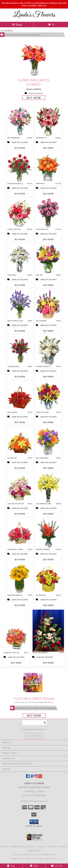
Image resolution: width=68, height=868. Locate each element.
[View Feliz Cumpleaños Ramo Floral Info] (48, 442)
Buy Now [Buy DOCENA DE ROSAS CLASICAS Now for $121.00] (20, 194)
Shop (17, 24)
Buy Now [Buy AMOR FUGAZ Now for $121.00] (48, 194)
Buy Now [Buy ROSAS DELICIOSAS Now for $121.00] (48, 239)
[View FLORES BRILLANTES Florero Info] (34, 60)
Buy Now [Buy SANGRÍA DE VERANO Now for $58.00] (48, 560)
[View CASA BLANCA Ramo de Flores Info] (20, 259)
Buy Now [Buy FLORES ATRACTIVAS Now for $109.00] (20, 239)
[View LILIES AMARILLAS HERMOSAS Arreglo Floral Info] (48, 488)
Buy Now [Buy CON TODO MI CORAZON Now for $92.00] (20, 514)
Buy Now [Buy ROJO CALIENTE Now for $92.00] (20, 422)
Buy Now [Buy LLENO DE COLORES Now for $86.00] (48, 422)
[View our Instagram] (36, 777)
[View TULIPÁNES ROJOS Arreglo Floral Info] (20, 350)
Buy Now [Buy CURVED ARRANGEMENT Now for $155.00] (48, 663)
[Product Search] (35, 723)
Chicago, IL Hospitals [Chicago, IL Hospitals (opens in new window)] (37, 847)
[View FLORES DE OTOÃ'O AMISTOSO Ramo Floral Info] (16, 637)
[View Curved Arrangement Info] (48, 631)
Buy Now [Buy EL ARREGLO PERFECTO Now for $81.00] (48, 377)
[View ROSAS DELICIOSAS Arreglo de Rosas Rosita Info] (48, 213)
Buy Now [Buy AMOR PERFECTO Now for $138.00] (48, 148)
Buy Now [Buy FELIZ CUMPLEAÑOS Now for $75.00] (48, 468)
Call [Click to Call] (11, 866)
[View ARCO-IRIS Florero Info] (48, 259)
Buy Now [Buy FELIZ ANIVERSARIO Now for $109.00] (20, 148)
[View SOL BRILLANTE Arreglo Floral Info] (48, 579)
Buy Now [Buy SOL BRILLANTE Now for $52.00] (48, 605)
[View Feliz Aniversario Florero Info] (20, 122)
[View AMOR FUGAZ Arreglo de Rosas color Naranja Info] (48, 167)
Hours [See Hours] (57, 866)
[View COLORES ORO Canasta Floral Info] (20, 442)
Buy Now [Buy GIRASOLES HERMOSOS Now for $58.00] (20, 605)
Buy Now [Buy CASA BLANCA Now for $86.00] (20, 285)
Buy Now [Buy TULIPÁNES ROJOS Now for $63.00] (20, 377)
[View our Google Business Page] (32, 777)
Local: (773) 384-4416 (34, 795)
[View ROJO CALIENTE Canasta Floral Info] (20, 396)
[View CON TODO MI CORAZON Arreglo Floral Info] (20, 488)
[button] (34, 822)
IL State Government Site (44, 855)
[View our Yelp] (40, 777)
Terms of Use (51, 859)
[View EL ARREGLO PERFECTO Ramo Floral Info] (48, 350)
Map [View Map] (34, 866)
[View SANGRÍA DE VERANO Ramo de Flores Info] (48, 533)
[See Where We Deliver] (34, 736)
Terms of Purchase (35, 859)
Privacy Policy (17, 859)
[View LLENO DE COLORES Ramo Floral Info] (48, 396)
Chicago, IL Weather (22, 855)
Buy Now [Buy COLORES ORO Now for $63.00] (20, 468)
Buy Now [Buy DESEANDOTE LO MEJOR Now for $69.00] (20, 560)
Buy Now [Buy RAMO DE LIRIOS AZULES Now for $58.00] (20, 331)
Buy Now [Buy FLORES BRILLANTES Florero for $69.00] (34, 98)
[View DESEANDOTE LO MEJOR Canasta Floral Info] (20, 533)
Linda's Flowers (34, 15)
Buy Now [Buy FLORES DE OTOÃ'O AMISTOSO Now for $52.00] (16, 663)
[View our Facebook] (28, 777)
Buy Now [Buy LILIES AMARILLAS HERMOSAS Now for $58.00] (48, 514)
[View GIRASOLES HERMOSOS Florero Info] (20, 579)
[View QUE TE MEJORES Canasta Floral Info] (48, 305)
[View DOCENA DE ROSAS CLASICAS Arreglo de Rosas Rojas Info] (20, 167)
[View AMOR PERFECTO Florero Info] (48, 122)
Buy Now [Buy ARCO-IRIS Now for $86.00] (48, 285)
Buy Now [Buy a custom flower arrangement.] (34, 715)
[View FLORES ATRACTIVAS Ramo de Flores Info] (20, 213)
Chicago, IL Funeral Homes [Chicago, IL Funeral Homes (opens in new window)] (13, 847)
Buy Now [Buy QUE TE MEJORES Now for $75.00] (48, 331)
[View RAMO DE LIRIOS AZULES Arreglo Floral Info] (20, 305)
